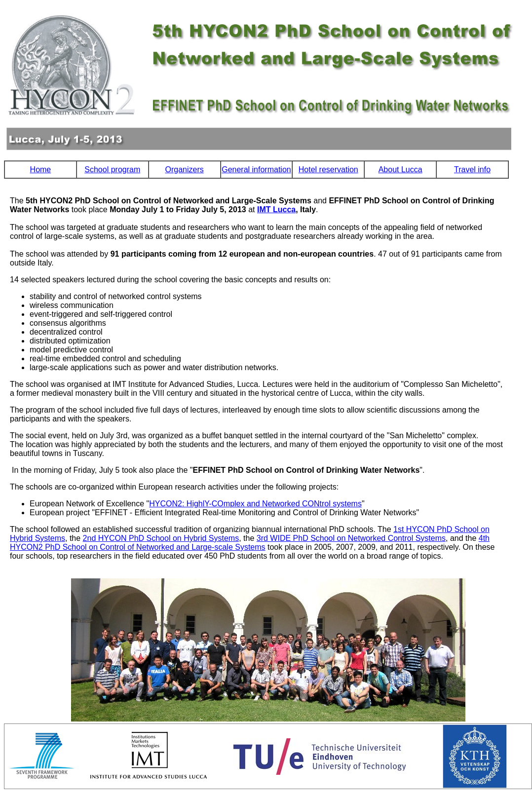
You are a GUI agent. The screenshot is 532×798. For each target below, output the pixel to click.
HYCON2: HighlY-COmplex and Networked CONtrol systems (255, 504)
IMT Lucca (276, 209)
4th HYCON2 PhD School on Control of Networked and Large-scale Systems (250, 543)
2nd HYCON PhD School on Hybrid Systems (161, 538)
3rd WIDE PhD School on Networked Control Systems (351, 538)
